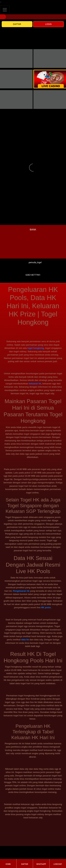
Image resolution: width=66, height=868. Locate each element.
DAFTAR (17, 24)
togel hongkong (36, 348)
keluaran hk (35, 384)
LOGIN (48, 24)
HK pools (46, 607)
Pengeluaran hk (21, 591)
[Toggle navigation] (5, 10)
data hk (25, 640)
